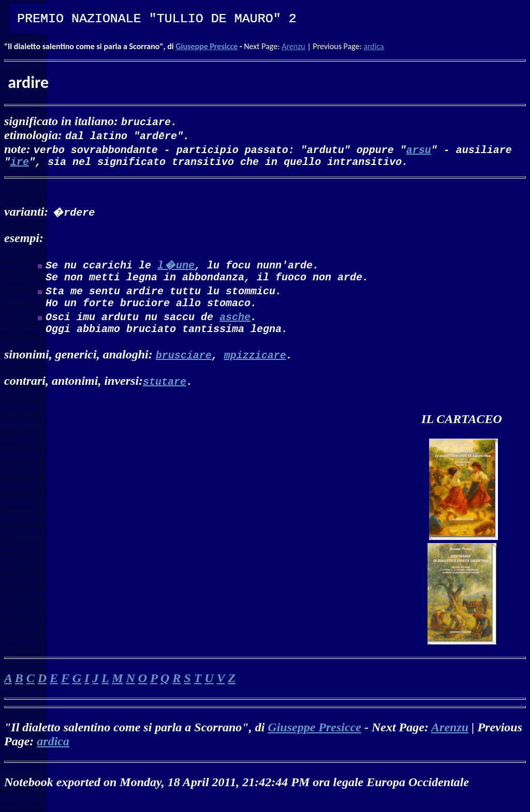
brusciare (184, 363)
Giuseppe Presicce (207, 46)
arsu (419, 149)
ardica (373, 46)
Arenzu (293, 46)
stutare (165, 389)
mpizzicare (255, 363)
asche (235, 322)
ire (20, 163)
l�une (176, 267)
